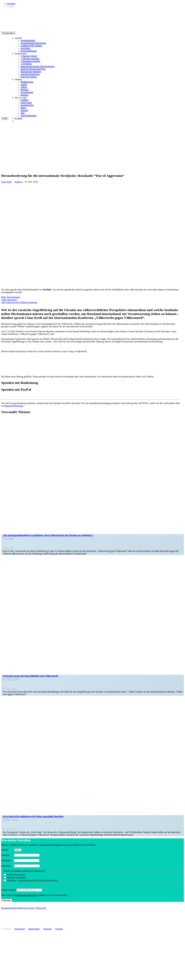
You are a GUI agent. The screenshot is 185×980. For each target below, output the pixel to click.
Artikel (24, 85)
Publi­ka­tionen (27, 82)
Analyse (19, 182)
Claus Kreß (6, 182)
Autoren (24, 110)
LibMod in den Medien (31, 46)
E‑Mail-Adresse (9, 890)
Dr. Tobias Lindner (11, 679)
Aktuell (18, 38)
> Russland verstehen (30, 61)
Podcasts (25, 90)
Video (6, 677)
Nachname (7, 860)
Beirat (23, 108)
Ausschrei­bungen (29, 116)
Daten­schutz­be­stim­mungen (25, 895)
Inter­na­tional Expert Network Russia (37, 66)
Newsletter (25, 48)
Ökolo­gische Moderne (31, 72)
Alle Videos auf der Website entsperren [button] (19, 302)
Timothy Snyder (10, 820)
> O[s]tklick (26, 64)
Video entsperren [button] (9, 300)
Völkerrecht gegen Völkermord (32, 908)
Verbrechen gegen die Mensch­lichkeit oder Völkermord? (30, 676)
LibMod (24, 100)
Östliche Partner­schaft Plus (33, 69)
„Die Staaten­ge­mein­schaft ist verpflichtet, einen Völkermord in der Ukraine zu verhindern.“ (48, 535)
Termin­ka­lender (28, 41)
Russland (5, 908)
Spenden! (11, 4)
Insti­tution (7, 866)
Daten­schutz (34, 929)
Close (5, 118)
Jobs (23, 113)
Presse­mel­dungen (29, 51)
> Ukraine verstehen (30, 59)
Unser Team (26, 103)
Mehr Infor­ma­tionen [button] (11, 297)
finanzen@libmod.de (14, 406)
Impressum (20, 929)
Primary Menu (8, 33)
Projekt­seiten (21, 54)
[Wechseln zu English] (10, 6)
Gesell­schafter (27, 105)
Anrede (7, 850)
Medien (18, 80)
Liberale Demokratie (30, 74)
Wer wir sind (21, 98)
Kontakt (18, 118)
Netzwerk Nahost (29, 77)
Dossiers (24, 95)
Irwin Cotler (8, 538)
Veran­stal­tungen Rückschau (33, 43)
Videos (24, 87)
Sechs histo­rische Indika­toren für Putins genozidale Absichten (33, 816)
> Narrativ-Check (29, 56)
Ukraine (13, 908)
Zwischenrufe (27, 92)
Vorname (7, 855)
